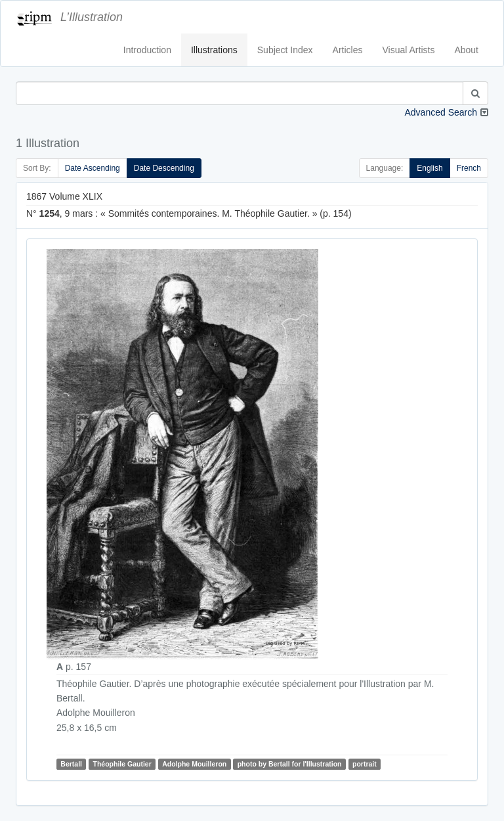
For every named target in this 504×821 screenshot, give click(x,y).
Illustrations (214, 50)
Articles (348, 50)
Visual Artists (409, 50)
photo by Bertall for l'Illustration (290, 764)
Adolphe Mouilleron (194, 764)
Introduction (147, 50)
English (430, 168)
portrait (365, 764)
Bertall (71, 764)
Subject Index (285, 50)
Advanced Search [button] (441, 112)
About (466, 50)
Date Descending (164, 168)
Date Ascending (93, 168)
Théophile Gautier (122, 764)
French (469, 168)
